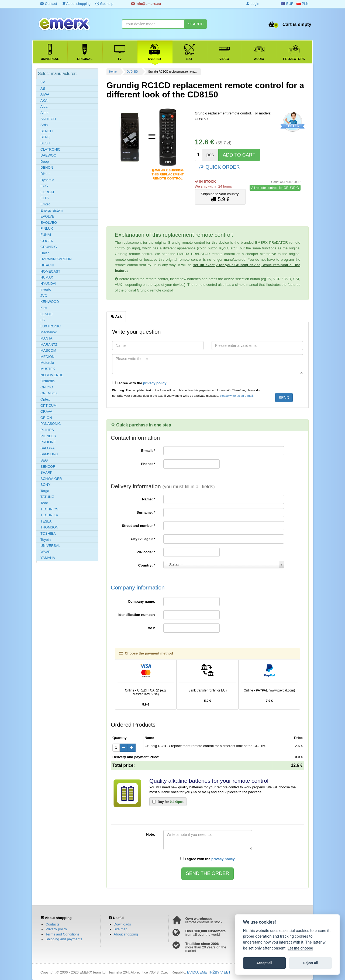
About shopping (76, 4)
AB (43, 88)
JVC (44, 296)
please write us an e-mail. (237, 396)
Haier (45, 253)
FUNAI (46, 235)
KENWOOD (50, 302)
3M (43, 82)
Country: (147, 565)
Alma (44, 113)
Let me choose (300, 948)
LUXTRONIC (51, 326)
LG (43, 320)
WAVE (45, 552)
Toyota (46, 540)
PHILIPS (47, 430)
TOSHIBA (48, 533)
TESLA (46, 521)
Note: (151, 834)
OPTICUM (49, 406)
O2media (48, 381)
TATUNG (47, 497)
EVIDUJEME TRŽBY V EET (209, 972)
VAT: (152, 628)
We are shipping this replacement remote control (168, 171)
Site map (121, 929)
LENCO (46, 314)
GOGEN (47, 241)
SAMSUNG (49, 454)
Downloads (122, 924)
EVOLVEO (49, 223)
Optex (45, 399)
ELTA (45, 198)
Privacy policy (56, 929)
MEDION (47, 357)
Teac (44, 503)
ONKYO (47, 387)
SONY (45, 485)
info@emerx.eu (146, 4)
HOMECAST (50, 271)
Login (253, 4)
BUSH (45, 143)
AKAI (44, 101)
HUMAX (47, 277)
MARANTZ (49, 345)
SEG (44, 460)
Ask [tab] (116, 316)
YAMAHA (48, 558)
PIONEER (48, 436)
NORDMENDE (52, 375)
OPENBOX (49, 393)
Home (113, 72)
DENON (47, 167)
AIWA (45, 94)
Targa (45, 491)
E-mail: (148, 451)
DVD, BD (132, 72)
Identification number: (137, 615)
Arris (44, 125)
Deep (45, 162)
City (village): (143, 539)
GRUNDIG (49, 247)
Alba (44, 106)
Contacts (52, 924)
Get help (104, 4)
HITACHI (47, 265)
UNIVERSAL (50, 546)
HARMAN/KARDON (56, 259)
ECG (44, 186)
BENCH (47, 131)
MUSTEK (48, 369)
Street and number (139, 526)
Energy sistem (51, 210)
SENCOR (48, 467)
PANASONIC (51, 424)
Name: (149, 499)
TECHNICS (49, 509)
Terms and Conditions (63, 934)
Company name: (141, 601)
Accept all (264, 963)
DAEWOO (48, 155)
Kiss (44, 308)
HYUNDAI (48, 284)
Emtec (45, 204)
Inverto (46, 289)
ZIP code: (146, 552)
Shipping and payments (64, 939)
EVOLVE (47, 216)
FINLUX (47, 228)
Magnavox (49, 332)
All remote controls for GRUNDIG (275, 188)
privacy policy (155, 383)
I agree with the (139, 383)
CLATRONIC (50, 149)
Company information (138, 587)
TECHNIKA (49, 515)
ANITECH (48, 119)
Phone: (148, 464)
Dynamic (47, 180)
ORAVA (46, 411)
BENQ (45, 137)
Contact (49, 4)
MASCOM (48, 350)
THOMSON (49, 527)
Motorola (47, 363)
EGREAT (48, 192)
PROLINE (48, 442)
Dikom (45, 174)
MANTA (46, 338)
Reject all (310, 963)
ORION (46, 418)
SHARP (46, 472)
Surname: (146, 512)
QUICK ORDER (220, 167)
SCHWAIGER (51, 479)
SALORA (48, 448)
